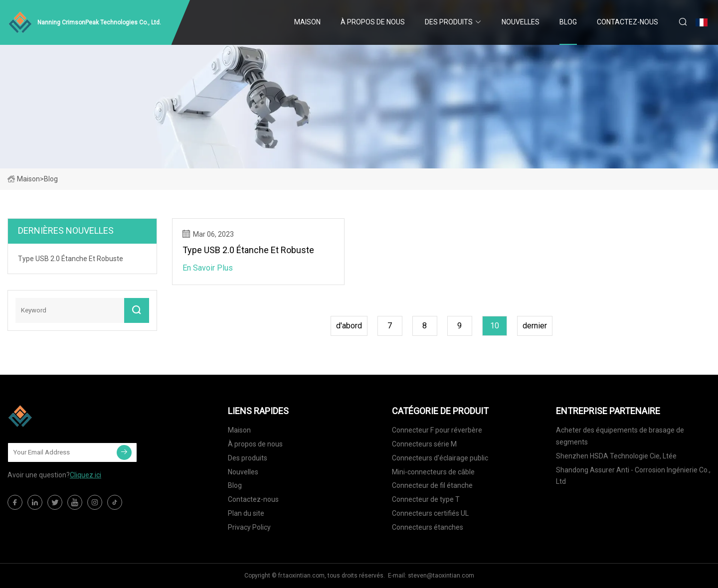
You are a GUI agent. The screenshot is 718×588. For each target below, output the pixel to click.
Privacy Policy (249, 527)
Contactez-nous (628, 22)
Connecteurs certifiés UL (430, 513)
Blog (568, 22)
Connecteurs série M (424, 444)
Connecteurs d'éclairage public (440, 458)
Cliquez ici (86, 475)
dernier (535, 326)
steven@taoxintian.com (441, 576)
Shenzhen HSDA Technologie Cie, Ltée (616, 456)
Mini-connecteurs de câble (433, 472)
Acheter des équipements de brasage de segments (620, 436)
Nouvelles (521, 22)
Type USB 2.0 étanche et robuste (248, 250)
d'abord (349, 326)
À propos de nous (373, 22)
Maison (307, 22)
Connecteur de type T (426, 499)
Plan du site (246, 513)
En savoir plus (208, 268)
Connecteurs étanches (428, 527)
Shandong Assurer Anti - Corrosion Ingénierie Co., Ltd (633, 476)
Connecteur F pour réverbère (437, 430)
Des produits (449, 22)
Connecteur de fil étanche (432, 485)
